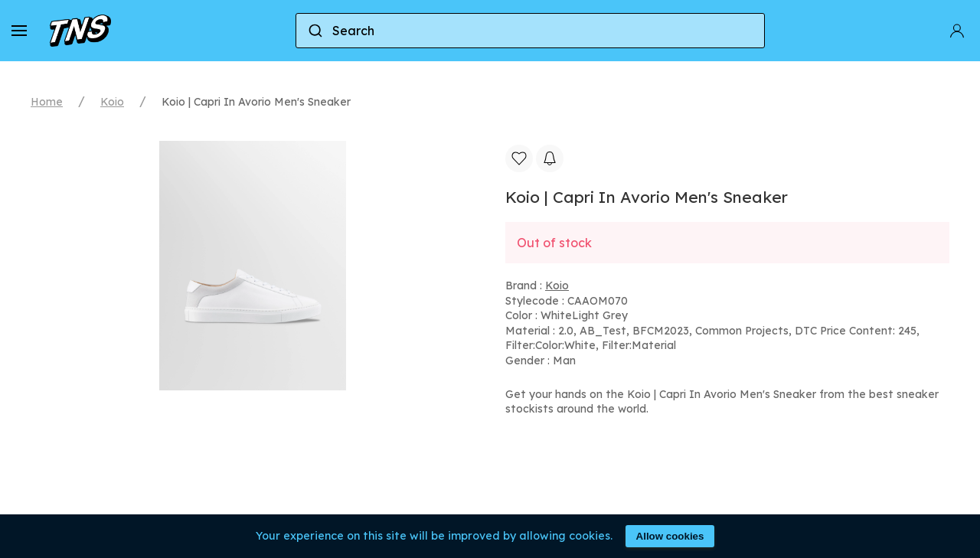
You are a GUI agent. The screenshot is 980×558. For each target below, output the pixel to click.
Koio (112, 102)
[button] (19, 31)
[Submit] (314, 31)
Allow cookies (670, 536)
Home (47, 102)
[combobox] (530, 31)
